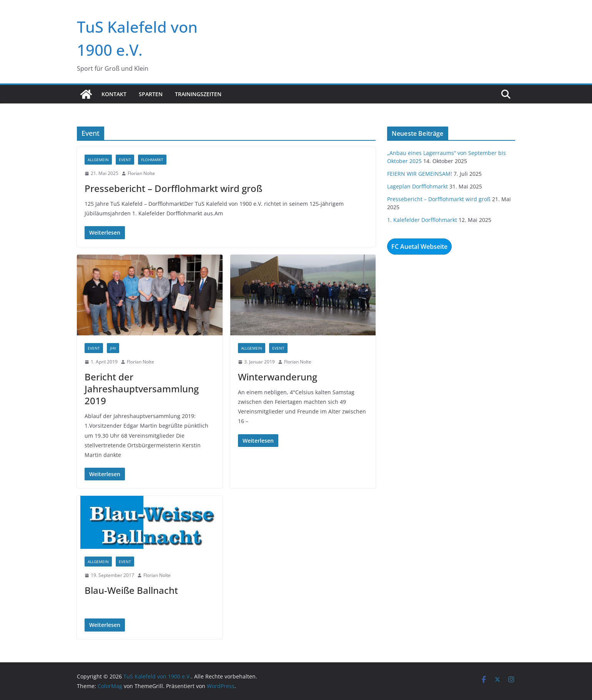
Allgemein (98, 160)
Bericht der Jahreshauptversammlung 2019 (142, 389)
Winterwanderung (278, 377)
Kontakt (114, 94)
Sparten (151, 94)
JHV (113, 348)
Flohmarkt (152, 160)
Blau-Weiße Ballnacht (131, 590)
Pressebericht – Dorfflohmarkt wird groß (173, 188)
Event (125, 160)
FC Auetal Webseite (419, 247)
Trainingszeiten (198, 94)
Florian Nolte (141, 173)
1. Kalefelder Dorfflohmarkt (422, 220)
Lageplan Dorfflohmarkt (417, 186)
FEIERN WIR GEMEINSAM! (420, 174)
